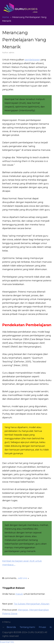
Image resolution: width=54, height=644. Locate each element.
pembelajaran (32, 60)
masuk (19, 594)
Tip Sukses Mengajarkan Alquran (32, 604)
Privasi (42, 627)
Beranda (11, 627)
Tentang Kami (27, 627)
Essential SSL (7, 642)
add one (23, 578)
